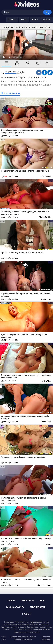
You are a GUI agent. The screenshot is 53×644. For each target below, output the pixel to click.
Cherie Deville (45, 217)
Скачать (45, 57)
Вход (42, 600)
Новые (25, 20)
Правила (26, 614)
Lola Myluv (46, 381)
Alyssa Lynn (46, 299)
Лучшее (47, 20)
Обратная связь (38, 607)
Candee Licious (44, 585)
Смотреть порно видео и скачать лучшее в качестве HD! (23, 638)
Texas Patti (46, 422)
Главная (13, 20)
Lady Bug (47, 544)
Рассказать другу (15, 607)
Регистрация (27, 600)
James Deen (45, 177)
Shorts (35, 20)
